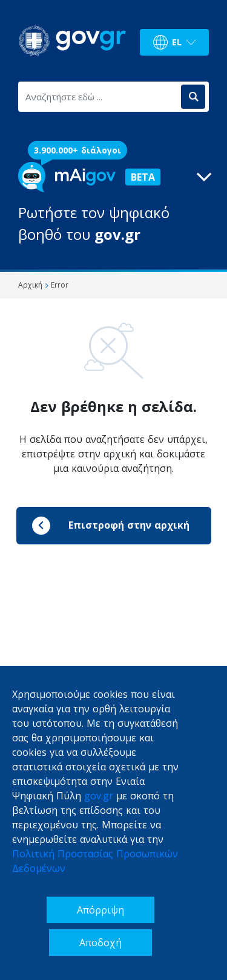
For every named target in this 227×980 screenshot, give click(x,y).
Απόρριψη (100, 910)
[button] (113, 204)
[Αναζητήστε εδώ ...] (99, 97)
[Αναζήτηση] (193, 97)
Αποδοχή (100, 943)
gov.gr (99, 796)
